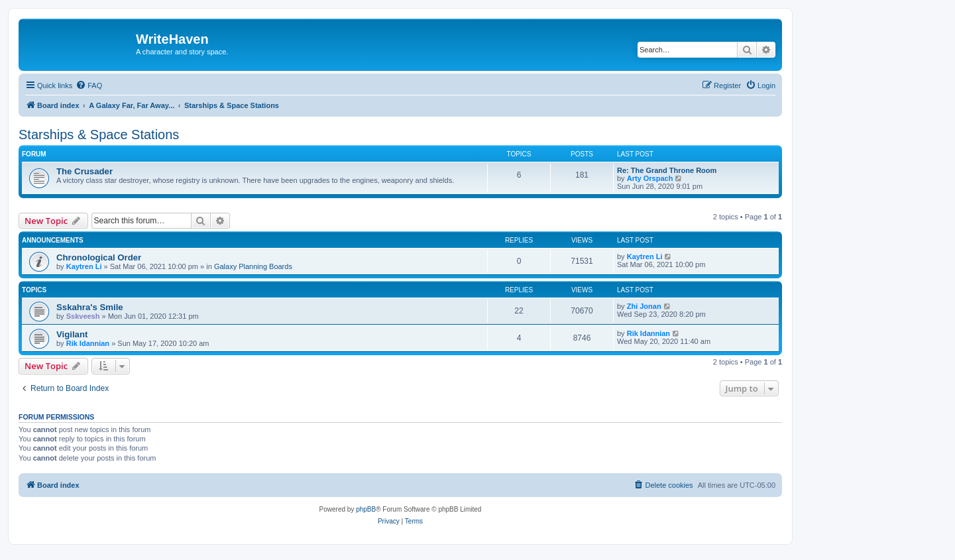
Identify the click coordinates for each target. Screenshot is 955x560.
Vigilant (72, 334)
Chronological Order (99, 257)
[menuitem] (89, 85)
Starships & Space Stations (99, 135)
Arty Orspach (650, 178)
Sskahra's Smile (90, 307)
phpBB (366, 509)
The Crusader (84, 171)
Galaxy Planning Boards (253, 266)
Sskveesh (83, 316)
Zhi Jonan (644, 306)
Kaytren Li (84, 266)
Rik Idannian (88, 343)
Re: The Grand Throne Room (667, 170)
